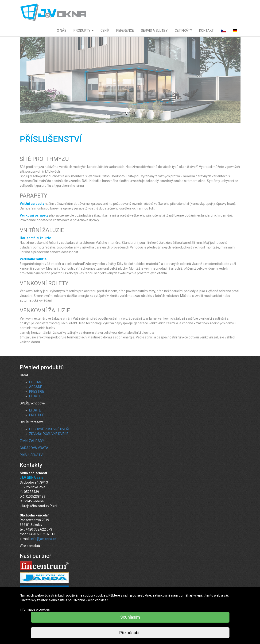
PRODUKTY (83, 31)
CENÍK (105, 31)
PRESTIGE (37, 392)
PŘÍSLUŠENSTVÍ (32, 455)
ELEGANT (36, 382)
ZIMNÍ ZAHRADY (32, 441)
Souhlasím (130, 617)
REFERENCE (125, 31)
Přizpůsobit (130, 633)
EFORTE (35, 396)
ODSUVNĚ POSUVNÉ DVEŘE (50, 429)
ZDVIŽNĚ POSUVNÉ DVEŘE (49, 434)
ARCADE (36, 387)
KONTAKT (206, 31)
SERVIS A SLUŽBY (154, 31)
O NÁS (62, 31)
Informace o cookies (35, 609)
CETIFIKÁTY (183, 31)
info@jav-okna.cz (43, 539)
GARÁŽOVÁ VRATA (34, 448)
